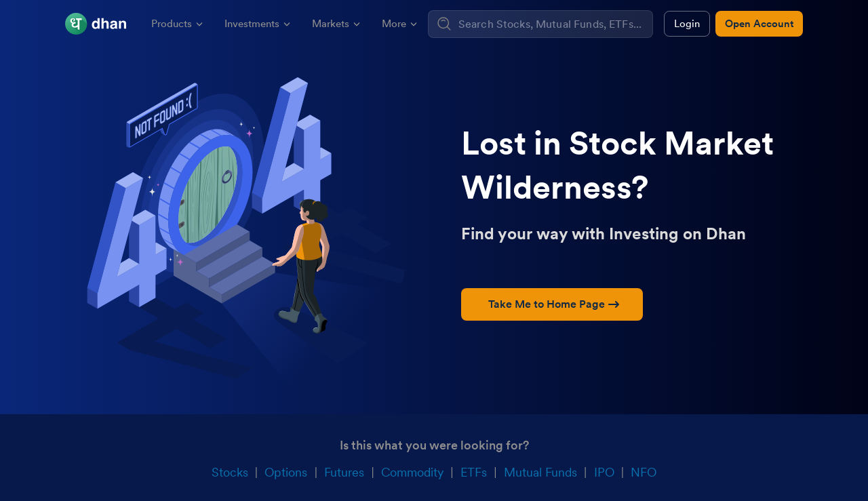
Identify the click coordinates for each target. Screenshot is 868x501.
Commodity (412, 472)
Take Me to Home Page (554, 304)
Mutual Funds (540, 472)
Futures (344, 472)
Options (286, 472)
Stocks (230, 472)
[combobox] (554, 24)
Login (687, 24)
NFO (644, 472)
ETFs (474, 472)
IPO (604, 472)
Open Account (759, 24)
